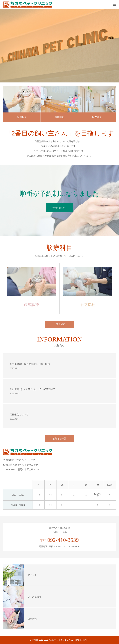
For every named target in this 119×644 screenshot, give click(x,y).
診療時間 (59, 117)
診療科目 (22, 117)
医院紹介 (97, 117)
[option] (60, 46)
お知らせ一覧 (60, 438)
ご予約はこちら (60, 208)
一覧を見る (60, 324)
